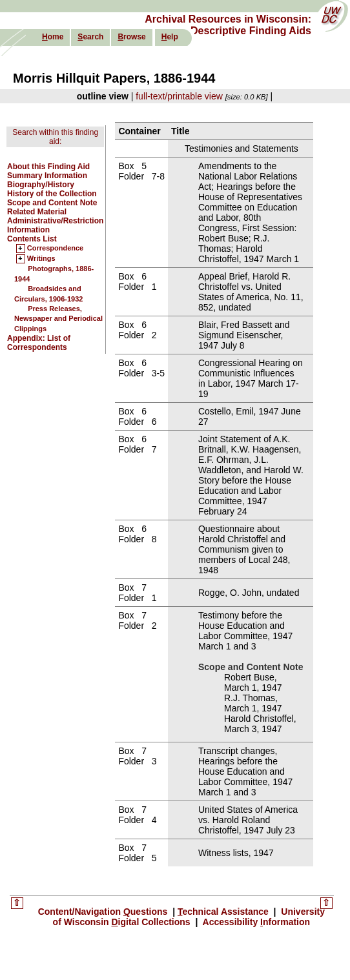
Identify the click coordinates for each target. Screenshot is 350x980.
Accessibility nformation (255, 922)
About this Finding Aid (48, 167)
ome (53, 37)
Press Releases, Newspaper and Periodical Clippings (58, 319)
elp (170, 37)
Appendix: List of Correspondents (39, 343)
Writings (41, 259)
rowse (131, 37)
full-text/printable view (179, 96)
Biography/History (41, 185)
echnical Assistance (224, 912)
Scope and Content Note (52, 203)
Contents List (32, 239)
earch (90, 37)
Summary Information (47, 176)
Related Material (37, 212)
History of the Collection (52, 194)
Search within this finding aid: (55, 137)
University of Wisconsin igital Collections (189, 917)
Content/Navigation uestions (104, 912)
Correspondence (55, 249)
